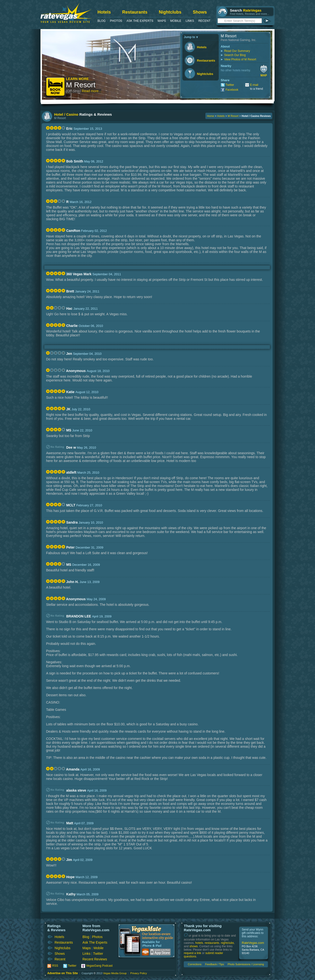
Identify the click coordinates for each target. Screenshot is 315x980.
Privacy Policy (138, 973)
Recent (204, 21)
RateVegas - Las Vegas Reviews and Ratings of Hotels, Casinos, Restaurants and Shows (66, 13)
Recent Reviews (95, 959)
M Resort (81, 85)
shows (194, 946)
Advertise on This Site (63, 973)
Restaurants (135, 12)
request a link (192, 953)
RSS (55, 966)
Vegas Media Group (115, 973)
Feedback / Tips (215, 964)
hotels (199, 943)
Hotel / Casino (66, 114)
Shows (200, 12)
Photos (116, 21)
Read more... (92, 91)
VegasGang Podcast (99, 966)
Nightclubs (170, 12)
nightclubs (227, 943)
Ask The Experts (140, 21)
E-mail (254, 85)
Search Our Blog (235, 55)
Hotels (104, 12)
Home (210, 116)
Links (190, 21)
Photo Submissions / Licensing (246, 964)
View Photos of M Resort (240, 59)
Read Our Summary (237, 51)
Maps (162, 21)
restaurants (212, 943)
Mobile (176, 21)
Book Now (56, 87)
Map (264, 75)
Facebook (232, 90)
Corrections (195, 964)
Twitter (230, 85)
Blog (101, 21)
